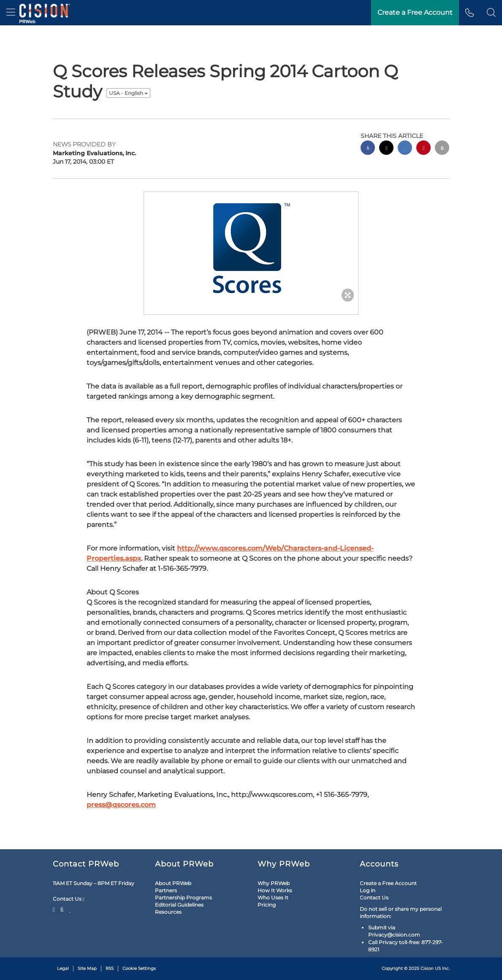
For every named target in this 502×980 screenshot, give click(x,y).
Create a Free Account (388, 883)
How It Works (275, 890)
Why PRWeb (274, 883)
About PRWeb (173, 883)
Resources (168, 912)
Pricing (267, 905)
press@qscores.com (121, 805)
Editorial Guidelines (179, 905)
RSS (110, 968)
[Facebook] (62, 909)
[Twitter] (55, 909)
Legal (63, 968)
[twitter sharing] (386, 149)
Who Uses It (273, 898)
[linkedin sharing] (405, 149)
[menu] (11, 13)
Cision (427, 968)
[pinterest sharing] (423, 149)
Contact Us (69, 899)
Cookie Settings (139, 968)
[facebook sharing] (368, 149)
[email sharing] (442, 149)
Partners (166, 890)
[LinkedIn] (70, 909)
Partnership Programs (183, 898)
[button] (491, 13)
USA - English (128, 93)
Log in (368, 890)
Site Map (87, 968)
